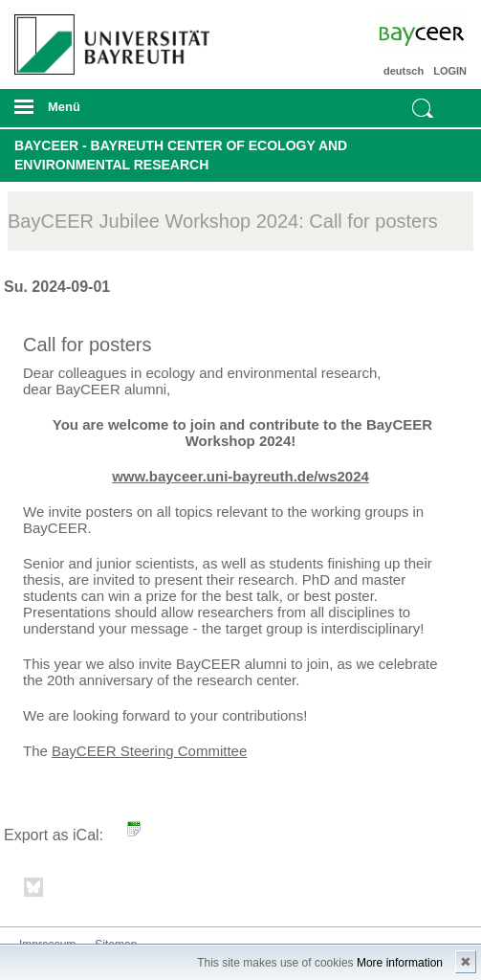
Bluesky (34, 891)
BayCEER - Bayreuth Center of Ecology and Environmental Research (181, 155)
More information (400, 963)
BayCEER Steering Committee (149, 751)
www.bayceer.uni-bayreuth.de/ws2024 (240, 476)
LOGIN (450, 71)
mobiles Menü (106, 113)
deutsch (404, 71)
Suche (423, 108)
